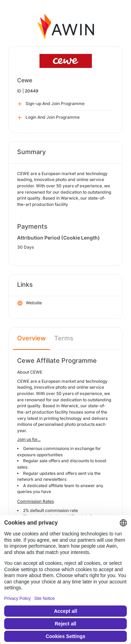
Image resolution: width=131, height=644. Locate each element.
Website (30, 303)
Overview (31, 338)
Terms (64, 338)
